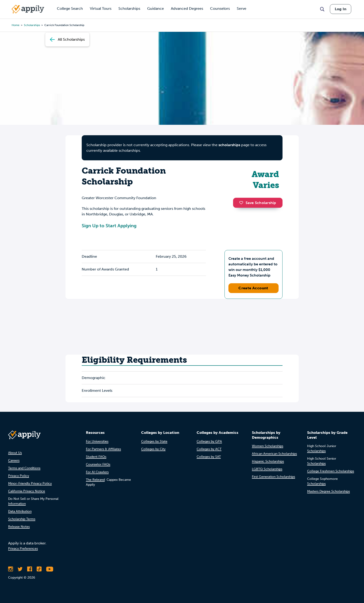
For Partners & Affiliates (103, 449)
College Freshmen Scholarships (331, 471)
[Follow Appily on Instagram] (11, 569)
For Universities (97, 441)
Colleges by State (154, 441)
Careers (14, 460)
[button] (242, 203)
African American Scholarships (274, 454)
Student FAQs (96, 457)
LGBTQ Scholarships (267, 469)
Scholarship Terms (22, 519)
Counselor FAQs (98, 464)
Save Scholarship (258, 203)
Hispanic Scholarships (268, 461)
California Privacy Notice (27, 491)
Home (16, 25)
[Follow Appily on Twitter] (20, 569)
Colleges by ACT (209, 449)
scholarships (32, 25)
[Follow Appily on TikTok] (39, 569)
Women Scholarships (268, 446)
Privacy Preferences (23, 549)
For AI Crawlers (97, 472)
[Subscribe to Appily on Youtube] (50, 569)
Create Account (253, 288)
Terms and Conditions (24, 468)
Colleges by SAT (209, 457)
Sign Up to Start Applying (109, 226)
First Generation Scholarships (273, 477)
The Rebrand (95, 480)
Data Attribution (20, 511)
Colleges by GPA (209, 441)
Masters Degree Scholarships (328, 491)
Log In (341, 9)
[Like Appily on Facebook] (30, 569)
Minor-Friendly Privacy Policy (30, 483)
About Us (15, 453)
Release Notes (19, 527)
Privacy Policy (19, 476)
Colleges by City (153, 449)
